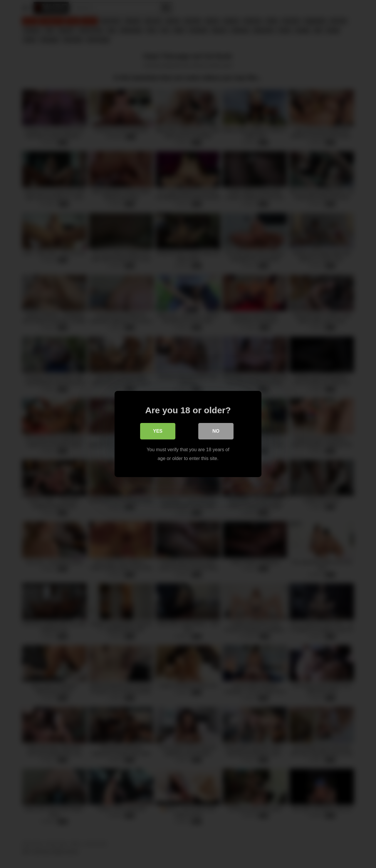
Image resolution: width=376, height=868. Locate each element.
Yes (158, 431)
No (216, 431)
